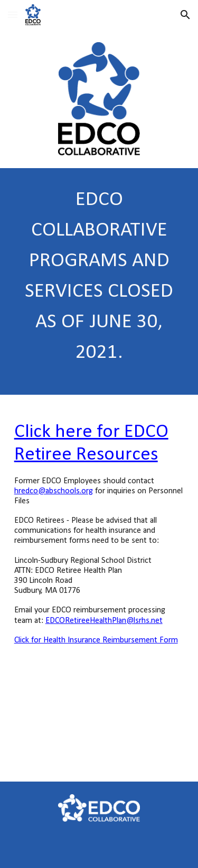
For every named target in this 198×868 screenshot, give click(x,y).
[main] (99, 281)
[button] (13, 14)
